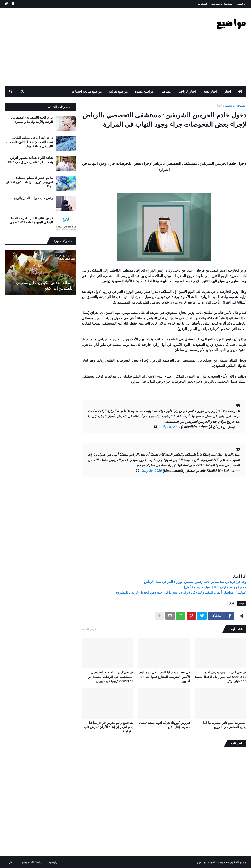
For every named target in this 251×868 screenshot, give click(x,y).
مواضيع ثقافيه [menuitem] (118, 91)
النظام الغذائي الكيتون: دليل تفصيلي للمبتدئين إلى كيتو (44, 285)
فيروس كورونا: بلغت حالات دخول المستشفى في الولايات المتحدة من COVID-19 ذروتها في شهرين (110, 677)
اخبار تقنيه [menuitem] (210, 91)
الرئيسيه (241, 4)
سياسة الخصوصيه (222, 4)
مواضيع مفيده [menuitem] (144, 91)
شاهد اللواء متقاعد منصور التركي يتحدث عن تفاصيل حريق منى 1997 (30, 160)
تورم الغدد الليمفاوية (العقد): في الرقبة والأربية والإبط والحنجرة (32, 120)
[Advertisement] (91, 47)
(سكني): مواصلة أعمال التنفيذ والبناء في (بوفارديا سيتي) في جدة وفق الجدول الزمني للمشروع (181, 592)
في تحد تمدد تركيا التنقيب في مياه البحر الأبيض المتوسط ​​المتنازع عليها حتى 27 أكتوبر (164, 677)
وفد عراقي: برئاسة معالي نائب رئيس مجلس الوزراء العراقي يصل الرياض (195, 582)
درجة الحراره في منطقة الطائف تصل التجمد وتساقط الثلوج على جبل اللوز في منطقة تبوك (29, 142)
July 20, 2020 (170, 427)
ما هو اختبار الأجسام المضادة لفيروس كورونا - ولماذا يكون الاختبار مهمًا (30, 182)
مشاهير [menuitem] (166, 91)
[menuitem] (240, 91)
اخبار (219, 106)
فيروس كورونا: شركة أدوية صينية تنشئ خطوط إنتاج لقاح (164, 725)
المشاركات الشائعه (60, 107)
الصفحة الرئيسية (235, 106)
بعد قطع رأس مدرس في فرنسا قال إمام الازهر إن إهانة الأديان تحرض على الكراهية (109, 727)
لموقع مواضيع (206, 862)
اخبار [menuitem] (228, 91)
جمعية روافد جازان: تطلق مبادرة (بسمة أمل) (215, 587)
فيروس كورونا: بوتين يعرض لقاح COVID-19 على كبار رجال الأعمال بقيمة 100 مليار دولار (220, 677)
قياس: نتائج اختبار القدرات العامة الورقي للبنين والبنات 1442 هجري (31, 220)
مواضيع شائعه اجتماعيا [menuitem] (87, 91)
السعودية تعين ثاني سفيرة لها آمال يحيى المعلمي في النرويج (224, 725)
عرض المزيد (89, 629)
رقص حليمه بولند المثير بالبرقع (33, 198)
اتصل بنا (202, 4)
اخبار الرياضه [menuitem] (187, 91)
